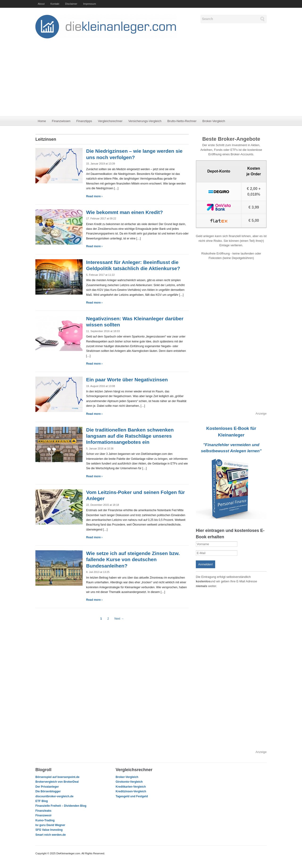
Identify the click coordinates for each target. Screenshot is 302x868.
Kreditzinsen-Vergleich (131, 791)
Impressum (89, 4)
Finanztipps (84, 121)
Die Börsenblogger (48, 791)
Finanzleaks (43, 811)
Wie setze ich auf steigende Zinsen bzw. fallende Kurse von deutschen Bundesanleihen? (133, 559)
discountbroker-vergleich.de (54, 796)
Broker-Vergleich (214, 121)
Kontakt (55, 4)
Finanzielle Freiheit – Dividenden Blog (61, 806)
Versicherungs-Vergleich (145, 121)
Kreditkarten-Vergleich (131, 787)
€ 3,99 (254, 207)
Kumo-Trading (45, 820)
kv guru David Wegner (50, 825)
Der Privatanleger (47, 787)
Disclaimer (71, 4)
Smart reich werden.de (51, 835)
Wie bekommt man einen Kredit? (124, 212)
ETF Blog (42, 801)
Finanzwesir (44, 815)
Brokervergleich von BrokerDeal (57, 782)
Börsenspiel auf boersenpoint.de (57, 777)
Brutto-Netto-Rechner (182, 121)
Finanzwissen (61, 121)
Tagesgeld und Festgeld (132, 796)
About (41, 4)
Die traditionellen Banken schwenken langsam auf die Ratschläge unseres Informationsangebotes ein (130, 436)
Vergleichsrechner (110, 121)
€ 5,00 (254, 220)
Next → (119, 619)
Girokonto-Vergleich (129, 782)
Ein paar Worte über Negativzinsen (127, 380)
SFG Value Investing (49, 830)
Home (42, 121)
